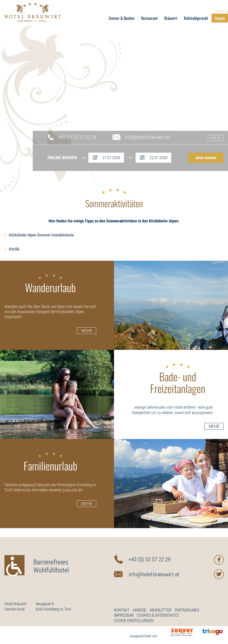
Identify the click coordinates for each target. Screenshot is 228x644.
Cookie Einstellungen (134, 620)
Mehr (87, 331)
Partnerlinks (187, 610)
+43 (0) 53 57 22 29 (77, 137)
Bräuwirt (171, 18)
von (84, 158)
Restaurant (149, 18)
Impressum (124, 615)
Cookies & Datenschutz (158, 615)
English (216, 138)
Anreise (140, 610)
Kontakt (122, 610)
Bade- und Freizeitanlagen (178, 379)
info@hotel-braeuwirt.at (147, 137)
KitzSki (14, 249)
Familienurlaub (50, 462)
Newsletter (161, 610)
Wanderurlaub (50, 284)
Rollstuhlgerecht (196, 18)
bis (131, 158)
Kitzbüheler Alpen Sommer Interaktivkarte (41, 235)
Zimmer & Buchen (121, 18)
